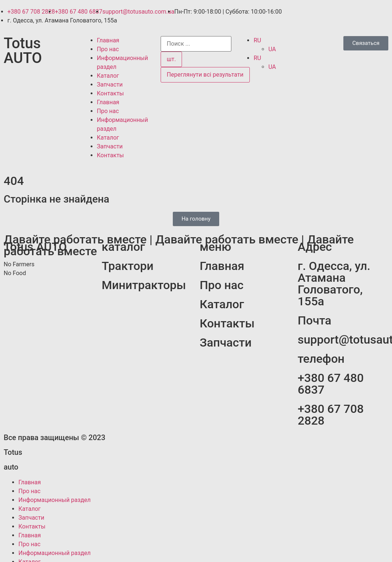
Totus (13, 452)
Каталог (108, 76)
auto (11, 467)
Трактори (128, 266)
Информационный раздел (55, 500)
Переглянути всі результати (205, 75)
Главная (108, 40)
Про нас (108, 49)
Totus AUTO (23, 51)
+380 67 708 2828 (331, 415)
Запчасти (110, 85)
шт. (171, 59)
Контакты (110, 93)
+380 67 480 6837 (331, 384)
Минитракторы (144, 285)
